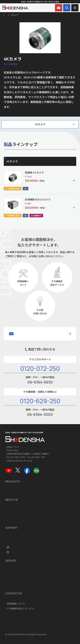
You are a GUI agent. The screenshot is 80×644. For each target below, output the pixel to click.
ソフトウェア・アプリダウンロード (23, 533)
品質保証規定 (12, 538)
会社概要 (10, 505)
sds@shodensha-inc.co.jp (19, 461)
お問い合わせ (12, 599)
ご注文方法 (11, 585)
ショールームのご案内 (17, 566)
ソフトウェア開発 (14, 571)
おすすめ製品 (12, 492)
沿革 (8, 510)
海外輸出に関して (14, 581)
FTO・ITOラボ (13, 553)
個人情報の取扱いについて (17, 619)
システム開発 (12, 576)
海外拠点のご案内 (14, 520)
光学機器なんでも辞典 (16, 548)
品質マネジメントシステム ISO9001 (23, 515)
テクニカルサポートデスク (19, 543)
